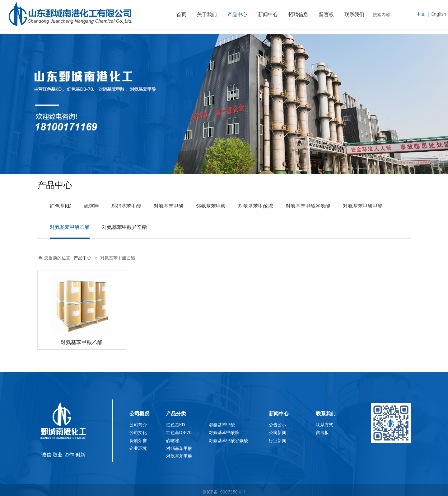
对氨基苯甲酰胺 (256, 206)
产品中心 (237, 14)
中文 (421, 14)
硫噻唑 (91, 206)
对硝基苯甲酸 (126, 206)
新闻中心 (268, 14)
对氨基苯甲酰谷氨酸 (308, 206)
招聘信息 (298, 14)
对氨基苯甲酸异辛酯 (124, 227)
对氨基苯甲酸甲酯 (363, 206)
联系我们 (354, 14)
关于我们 (207, 14)
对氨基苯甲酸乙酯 (70, 227)
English (439, 14)
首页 (181, 14)
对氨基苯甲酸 (169, 206)
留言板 (326, 14)
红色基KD (61, 206)
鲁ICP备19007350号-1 (224, 492)
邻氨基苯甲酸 (211, 206)
